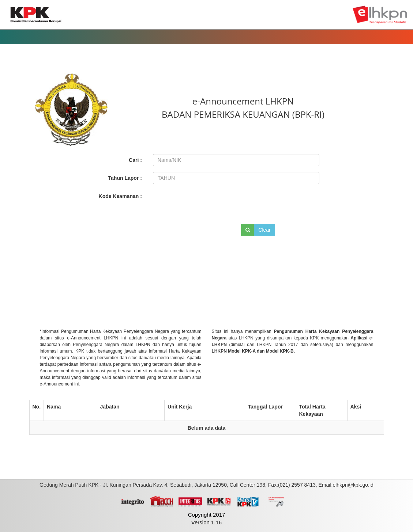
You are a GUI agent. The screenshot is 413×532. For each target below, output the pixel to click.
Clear (264, 230)
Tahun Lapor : (125, 178)
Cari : (135, 160)
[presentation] (202, 203)
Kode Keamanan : (120, 196)
